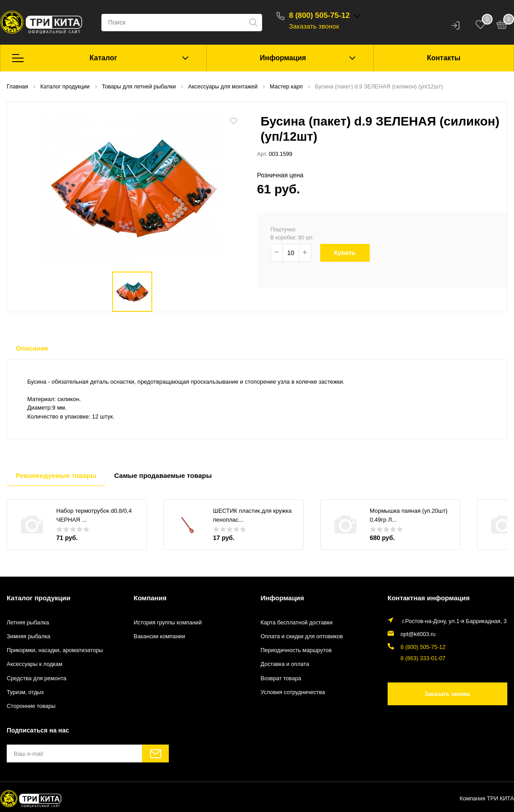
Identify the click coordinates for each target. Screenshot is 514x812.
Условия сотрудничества (293, 692)
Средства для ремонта (37, 678)
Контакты (444, 58)
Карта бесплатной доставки (297, 623)
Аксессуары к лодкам (35, 664)
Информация (283, 58)
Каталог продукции (39, 598)
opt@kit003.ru (418, 634)
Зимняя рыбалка (29, 636)
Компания (150, 598)
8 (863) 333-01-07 (423, 658)
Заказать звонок (314, 26)
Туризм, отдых (25, 692)
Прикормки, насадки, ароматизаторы (55, 650)
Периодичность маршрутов (296, 650)
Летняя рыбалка (28, 623)
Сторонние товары (31, 706)
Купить (350, 253)
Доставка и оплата (285, 664)
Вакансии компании (159, 636)
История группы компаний (167, 623)
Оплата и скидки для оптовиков (302, 636)
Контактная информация (429, 598)
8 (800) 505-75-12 (319, 15)
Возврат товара (281, 678)
